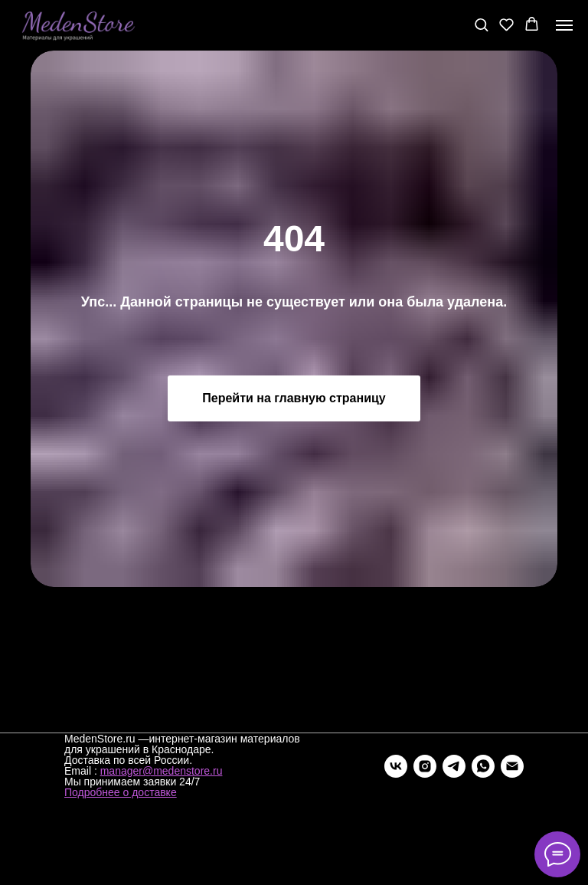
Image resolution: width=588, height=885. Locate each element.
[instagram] (425, 766)
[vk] (396, 766)
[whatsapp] (483, 766)
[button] (481, 24)
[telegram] (454, 766)
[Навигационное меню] (564, 25)
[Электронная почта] (512, 766)
